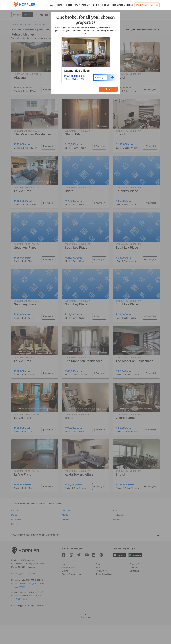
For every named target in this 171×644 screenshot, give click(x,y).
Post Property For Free (147, 5)
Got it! (108, 89)
